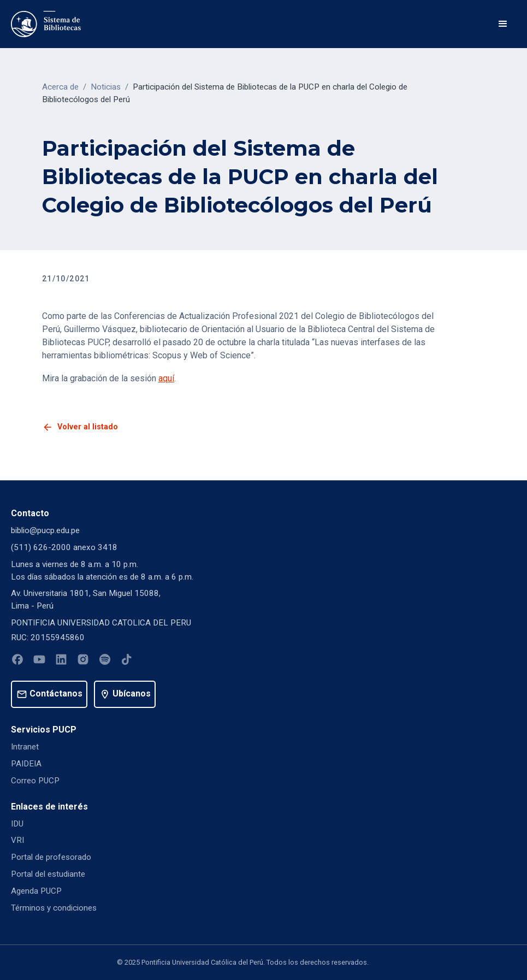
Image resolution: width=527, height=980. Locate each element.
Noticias (106, 87)
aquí (166, 378)
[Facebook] (17, 661)
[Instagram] (83, 661)
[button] (503, 24)
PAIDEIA (26, 764)
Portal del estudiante (48, 874)
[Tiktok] (127, 661)
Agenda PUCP (36, 891)
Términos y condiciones (54, 908)
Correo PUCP (35, 781)
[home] (46, 24)
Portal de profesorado (51, 857)
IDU (17, 824)
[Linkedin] (61, 661)
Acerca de (60, 87)
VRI (17, 840)
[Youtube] (39, 661)
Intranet (25, 747)
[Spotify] (105, 661)
